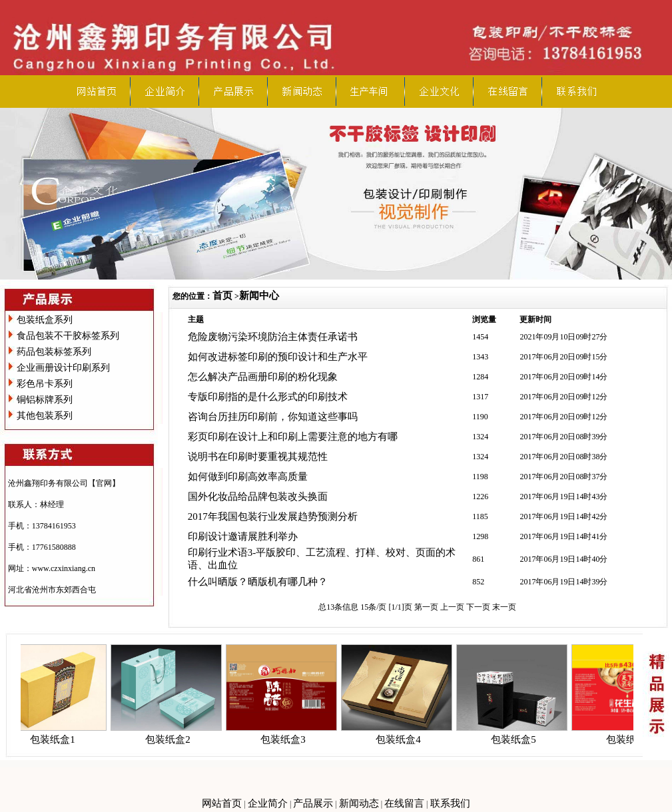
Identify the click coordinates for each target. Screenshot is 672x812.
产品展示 (313, 803)
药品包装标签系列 (54, 352)
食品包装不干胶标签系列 (68, 336)
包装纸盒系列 (45, 320)
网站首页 (222, 803)
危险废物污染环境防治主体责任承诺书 (273, 337)
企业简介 (268, 803)
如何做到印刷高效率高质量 (248, 477)
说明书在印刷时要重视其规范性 (258, 457)
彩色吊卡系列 (45, 384)
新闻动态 (359, 803)
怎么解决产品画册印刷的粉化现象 (263, 377)
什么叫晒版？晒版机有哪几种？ (258, 582)
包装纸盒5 (517, 739)
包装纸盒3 (287, 739)
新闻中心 (259, 296)
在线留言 (404, 803)
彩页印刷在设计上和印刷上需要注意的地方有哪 (293, 437)
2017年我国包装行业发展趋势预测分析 (273, 516)
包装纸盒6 (633, 739)
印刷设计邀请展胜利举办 (243, 536)
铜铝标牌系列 (45, 400)
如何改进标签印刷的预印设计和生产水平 (278, 357)
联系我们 (450, 803)
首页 (222, 296)
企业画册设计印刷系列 (63, 368)
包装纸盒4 (402, 739)
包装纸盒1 (57, 739)
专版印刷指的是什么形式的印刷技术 (268, 397)
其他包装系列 (45, 416)
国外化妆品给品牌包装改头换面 (258, 497)
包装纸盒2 (172, 739)
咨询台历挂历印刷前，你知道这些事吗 (273, 417)
